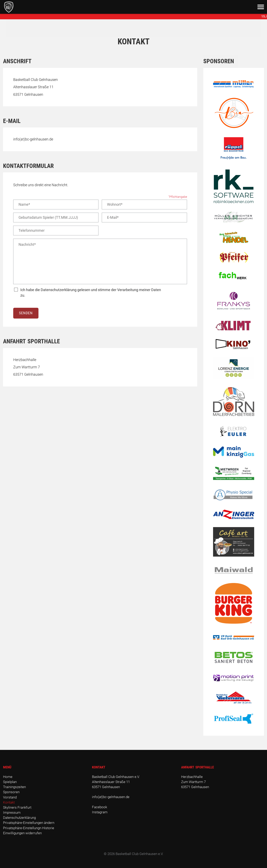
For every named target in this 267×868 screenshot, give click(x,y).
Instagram (100, 812)
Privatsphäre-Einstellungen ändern (29, 823)
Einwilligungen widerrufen (22, 833)
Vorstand (10, 797)
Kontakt (9, 802)
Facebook (100, 807)
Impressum (12, 813)
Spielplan (10, 782)
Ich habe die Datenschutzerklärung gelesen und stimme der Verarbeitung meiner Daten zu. (91, 293)
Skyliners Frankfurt (17, 807)
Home (8, 777)
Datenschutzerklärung (19, 818)
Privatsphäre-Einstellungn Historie (29, 828)
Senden (26, 313)
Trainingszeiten (14, 787)
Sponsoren (11, 792)
